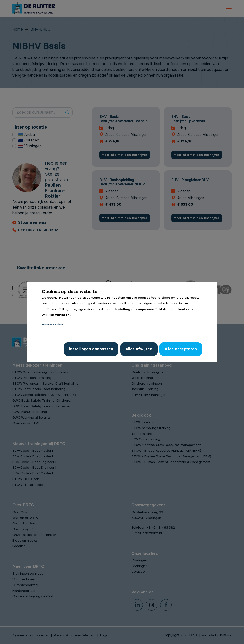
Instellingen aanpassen (91, 349)
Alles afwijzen (139, 349)
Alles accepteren (181, 349)
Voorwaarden (52, 324)
